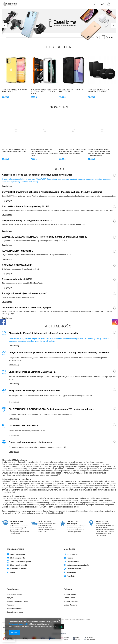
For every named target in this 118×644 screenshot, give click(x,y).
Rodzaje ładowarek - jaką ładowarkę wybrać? (25, 293)
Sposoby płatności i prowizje (18, 601)
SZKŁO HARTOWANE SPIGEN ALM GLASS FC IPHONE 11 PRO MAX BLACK (44, 91)
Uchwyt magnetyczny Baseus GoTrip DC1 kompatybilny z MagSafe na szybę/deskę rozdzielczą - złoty (72, 151)
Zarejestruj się (73, 554)
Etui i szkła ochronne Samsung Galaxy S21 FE (25, 206)
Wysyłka (10, 598)
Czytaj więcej (7, 186)
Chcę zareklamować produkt (21, 561)
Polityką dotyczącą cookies (19, 624)
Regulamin (11, 605)
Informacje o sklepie (14, 594)
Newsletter (71, 576)
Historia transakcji (74, 569)
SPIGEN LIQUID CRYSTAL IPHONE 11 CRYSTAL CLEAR (15, 90)
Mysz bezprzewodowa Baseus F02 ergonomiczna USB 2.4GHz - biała (14, 150)
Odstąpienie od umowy (15, 612)
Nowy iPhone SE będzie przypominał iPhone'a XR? (28, 220)
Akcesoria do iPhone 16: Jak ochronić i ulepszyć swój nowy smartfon (37, 175)
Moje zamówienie (16, 549)
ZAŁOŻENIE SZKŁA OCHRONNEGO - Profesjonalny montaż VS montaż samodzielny (45, 237)
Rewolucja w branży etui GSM (17, 279)
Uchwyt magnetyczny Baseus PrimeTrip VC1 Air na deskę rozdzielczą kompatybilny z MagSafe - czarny (44, 152)
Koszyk (70, 558)
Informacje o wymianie (19, 569)
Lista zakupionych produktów (78, 565)
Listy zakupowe (73, 561)
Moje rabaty (72, 572)
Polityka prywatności (15, 608)
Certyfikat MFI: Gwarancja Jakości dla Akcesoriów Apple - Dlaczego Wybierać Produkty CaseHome (52, 192)
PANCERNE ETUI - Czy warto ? (18, 251)
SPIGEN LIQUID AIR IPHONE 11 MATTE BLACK (71, 90)
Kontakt (13, 572)
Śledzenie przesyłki (18, 558)
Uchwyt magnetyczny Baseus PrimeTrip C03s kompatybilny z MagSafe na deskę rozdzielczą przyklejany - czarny (99, 152)
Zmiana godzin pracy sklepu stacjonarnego (31, 442)
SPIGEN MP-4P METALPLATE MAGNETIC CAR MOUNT (99, 90)
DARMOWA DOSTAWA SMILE (17, 265)
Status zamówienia (17, 554)
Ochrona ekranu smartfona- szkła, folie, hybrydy (26, 308)
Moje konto (69, 549)
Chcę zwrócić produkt (18, 565)
